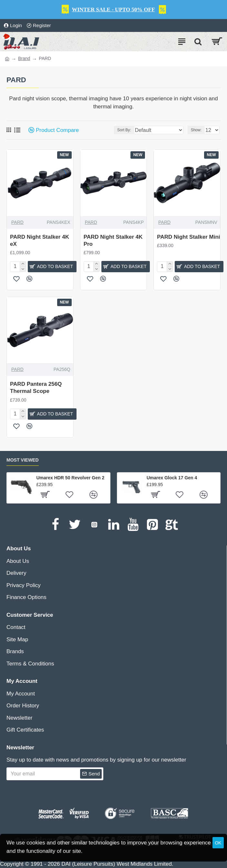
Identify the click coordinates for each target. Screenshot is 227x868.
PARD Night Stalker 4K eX (40, 240)
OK (218, 843)
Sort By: (124, 130)
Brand (24, 58)
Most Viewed (23, 460)
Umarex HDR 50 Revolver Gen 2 (70, 478)
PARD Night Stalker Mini (188, 237)
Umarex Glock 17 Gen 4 (172, 478)
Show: (196, 130)
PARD (17, 222)
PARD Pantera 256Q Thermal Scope (36, 388)
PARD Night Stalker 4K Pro (113, 240)
